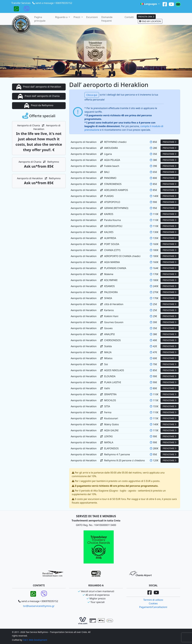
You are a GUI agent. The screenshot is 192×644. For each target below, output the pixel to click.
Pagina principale (40, 19)
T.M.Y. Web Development (35, 640)
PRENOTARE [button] (169, 142)
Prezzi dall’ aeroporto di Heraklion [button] (39, 87)
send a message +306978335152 (54, 3)
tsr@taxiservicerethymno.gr (39, 606)
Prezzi (77, 17)
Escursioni (92, 17)
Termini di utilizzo (153, 600)
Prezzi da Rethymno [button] (39, 106)
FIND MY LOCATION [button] (150, 21)
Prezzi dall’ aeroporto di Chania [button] (39, 96)
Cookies (153, 603)
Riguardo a (62, 17)
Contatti (129, 17)
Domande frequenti (107, 19)
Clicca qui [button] (92, 95)
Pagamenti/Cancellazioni (153, 607)
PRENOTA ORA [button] (146, 17)
